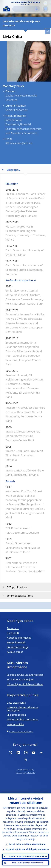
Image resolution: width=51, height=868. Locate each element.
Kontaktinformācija (18, 647)
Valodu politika (15, 724)
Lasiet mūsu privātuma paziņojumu (27, 844)
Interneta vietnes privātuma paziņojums (23, 709)
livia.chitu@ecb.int (21, 143)
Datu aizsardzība (16, 703)
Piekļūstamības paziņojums (23, 719)
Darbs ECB (13, 633)
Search (36, 9)
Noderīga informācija (19, 638)
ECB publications (14, 587)
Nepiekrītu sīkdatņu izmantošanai (28, 863)
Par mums (13, 628)
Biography (10, 170)
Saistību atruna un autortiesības (25, 675)
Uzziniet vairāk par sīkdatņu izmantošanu (27, 849)
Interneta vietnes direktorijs (21, 732)
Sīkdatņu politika (16, 715)
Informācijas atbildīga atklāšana (25, 684)
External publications (17, 596)
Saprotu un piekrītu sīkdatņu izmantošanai (28, 856)
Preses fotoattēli (16, 642)
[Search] (24, 9)
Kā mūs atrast (15, 652)
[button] (45, 3)
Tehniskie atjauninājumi (21, 679)
